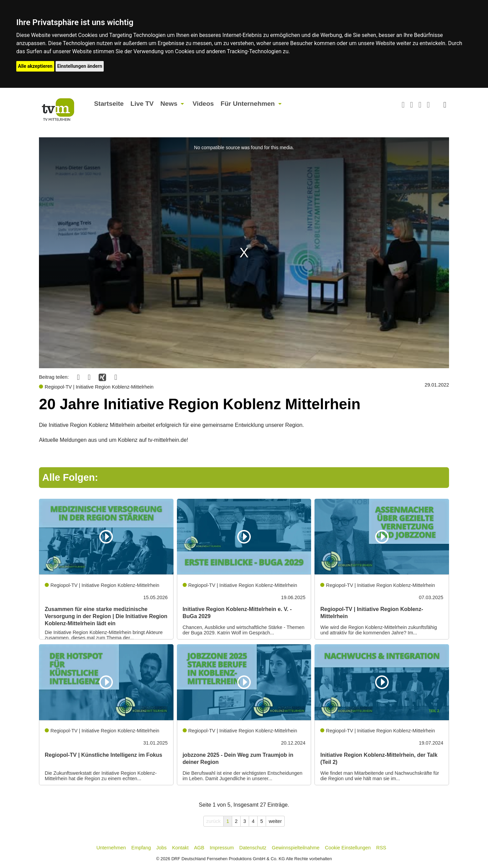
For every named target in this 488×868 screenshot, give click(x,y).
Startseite (109, 104)
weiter (275, 821)
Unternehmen (111, 848)
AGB (199, 848)
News (169, 104)
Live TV (142, 104)
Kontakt (180, 848)
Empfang (141, 848)
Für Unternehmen (248, 104)
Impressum (222, 848)
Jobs (161, 848)
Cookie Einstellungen (348, 848)
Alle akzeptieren (35, 66)
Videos (203, 104)
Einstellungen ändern (80, 66)
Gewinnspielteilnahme (296, 848)
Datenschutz (253, 848)
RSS (381, 848)
